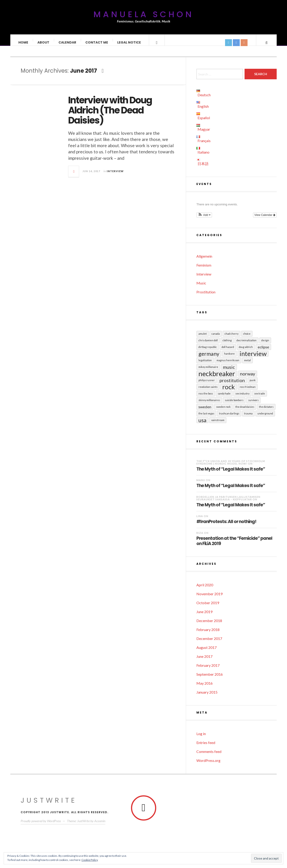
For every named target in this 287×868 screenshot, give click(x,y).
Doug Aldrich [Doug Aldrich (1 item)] (246, 351)
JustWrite (49, 805)
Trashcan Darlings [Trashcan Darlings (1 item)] (229, 418)
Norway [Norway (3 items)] (248, 378)
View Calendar (265, 220)
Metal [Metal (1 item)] (247, 365)
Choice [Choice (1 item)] (247, 338)
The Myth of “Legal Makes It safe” (231, 474)
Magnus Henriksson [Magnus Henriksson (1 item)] (228, 365)
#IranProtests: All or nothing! (226, 526)
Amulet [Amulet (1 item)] (203, 338)
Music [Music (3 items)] (229, 372)
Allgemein (204, 261)
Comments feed (209, 756)
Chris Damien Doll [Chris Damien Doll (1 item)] (208, 345)
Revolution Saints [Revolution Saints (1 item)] (208, 391)
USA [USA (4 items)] (202, 425)
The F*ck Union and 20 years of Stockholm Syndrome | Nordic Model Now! (231, 467)
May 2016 (205, 688)
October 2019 (208, 607)
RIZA (200, 537)
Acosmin (100, 825)
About (44, 42)
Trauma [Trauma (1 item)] (248, 418)
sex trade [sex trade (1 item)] (260, 398)
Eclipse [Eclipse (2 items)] (263, 351)
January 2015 (207, 697)
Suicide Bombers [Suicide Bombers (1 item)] (234, 405)
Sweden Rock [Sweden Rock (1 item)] (223, 411)
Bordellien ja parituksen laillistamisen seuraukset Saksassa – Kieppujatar (228, 503)
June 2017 (204, 661)
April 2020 (205, 589)
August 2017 (206, 652)
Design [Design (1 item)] (265, 345)
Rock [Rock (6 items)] (229, 391)
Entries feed (206, 747)
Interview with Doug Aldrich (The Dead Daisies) (110, 115)
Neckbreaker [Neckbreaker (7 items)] (217, 378)
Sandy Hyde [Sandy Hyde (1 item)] (224, 398)
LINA (200, 521)
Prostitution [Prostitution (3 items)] (232, 385)
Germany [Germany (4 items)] (209, 358)
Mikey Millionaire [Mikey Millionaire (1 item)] (208, 371)
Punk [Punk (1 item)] (253, 385)
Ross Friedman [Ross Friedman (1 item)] (248, 391)
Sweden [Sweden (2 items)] (205, 411)
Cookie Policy (90, 860)
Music (201, 288)
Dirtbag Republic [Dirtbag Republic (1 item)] (208, 351)
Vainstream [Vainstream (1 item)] (218, 425)
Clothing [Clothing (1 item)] (227, 345)
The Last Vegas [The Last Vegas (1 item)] (206, 418)
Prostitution (206, 296)
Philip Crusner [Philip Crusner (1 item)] (207, 385)
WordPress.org (208, 765)
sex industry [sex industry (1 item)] (242, 398)
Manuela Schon (144, 14)
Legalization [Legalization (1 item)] (205, 365)
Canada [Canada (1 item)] (216, 338)
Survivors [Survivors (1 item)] (253, 405)
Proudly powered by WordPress (41, 825)
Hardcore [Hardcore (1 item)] (229, 358)
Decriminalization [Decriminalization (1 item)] (247, 345)
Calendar (68, 42)
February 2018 (208, 634)
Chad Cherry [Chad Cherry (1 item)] (231, 338)
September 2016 (210, 679)
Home (24, 42)
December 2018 (209, 625)
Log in (201, 738)
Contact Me (97, 42)
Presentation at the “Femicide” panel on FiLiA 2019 (234, 545)
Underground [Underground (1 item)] (265, 418)
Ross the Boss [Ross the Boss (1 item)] (206, 398)
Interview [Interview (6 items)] (253, 358)
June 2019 (204, 616)
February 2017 (208, 670)
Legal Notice (129, 42)
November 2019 (209, 598)
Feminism (204, 270)
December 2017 (209, 643)
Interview (115, 176)
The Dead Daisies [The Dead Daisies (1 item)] (245, 411)
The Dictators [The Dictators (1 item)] (266, 411)
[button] (204, 220)
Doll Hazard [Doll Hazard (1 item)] (228, 351)
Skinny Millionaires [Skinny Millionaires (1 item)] (209, 405)
